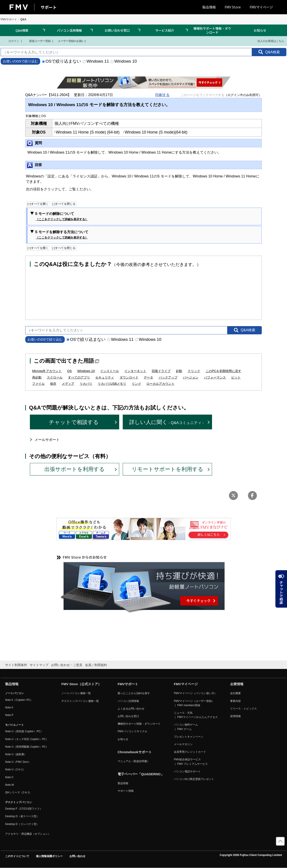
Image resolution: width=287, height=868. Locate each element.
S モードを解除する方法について (62, 235)
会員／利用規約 (96, 665)
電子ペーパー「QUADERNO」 (141, 774)
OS (70, 371)
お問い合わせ (77, 856)
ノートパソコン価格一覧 (76, 693)
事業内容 (235, 701)
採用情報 (235, 716)
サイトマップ (39, 665)
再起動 (37, 377)
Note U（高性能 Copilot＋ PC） (24, 731)
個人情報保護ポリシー (49, 856)
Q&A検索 (22, 30)
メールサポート (47, 440)
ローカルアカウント (160, 384)
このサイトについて (17, 856)
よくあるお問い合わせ (131, 709)
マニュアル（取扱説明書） (134, 761)
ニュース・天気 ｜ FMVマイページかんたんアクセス (196, 715)
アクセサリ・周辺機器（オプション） (28, 834)
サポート (49, 7)
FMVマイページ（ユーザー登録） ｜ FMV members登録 (194, 703)
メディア (68, 384)
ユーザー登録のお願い (69, 41)
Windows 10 (124, 61)
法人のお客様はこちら (268, 41)
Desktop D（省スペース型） (22, 816)
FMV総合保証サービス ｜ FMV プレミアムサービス (191, 762)
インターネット (135, 371)
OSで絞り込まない (62, 61)
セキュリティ (105, 377)
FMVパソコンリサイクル (132, 731)
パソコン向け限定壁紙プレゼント (194, 779)
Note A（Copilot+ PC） (19, 700)
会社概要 (235, 693)
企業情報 (237, 684)
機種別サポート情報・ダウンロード (212, 30)
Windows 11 (96, 61)
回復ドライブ (161, 371)
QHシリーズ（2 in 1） (18, 792)
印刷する (162, 95)
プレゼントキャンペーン (189, 737)
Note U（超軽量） (16, 754)
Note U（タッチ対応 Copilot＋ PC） (27, 739)
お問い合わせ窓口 (117, 30)
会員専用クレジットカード (190, 752)
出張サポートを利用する (75, 469)
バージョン (191, 377)
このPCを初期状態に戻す (223, 371)
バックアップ (168, 377)
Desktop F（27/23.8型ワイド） (24, 809)
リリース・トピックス (243, 709)
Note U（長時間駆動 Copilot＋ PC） (27, 747)
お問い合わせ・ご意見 (67, 665)
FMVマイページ (261, 7)
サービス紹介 (165, 30)
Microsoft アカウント (47, 371)
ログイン (11, 41)
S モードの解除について (61, 217)
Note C (9, 777)
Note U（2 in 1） (15, 769)
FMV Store (233, 7)
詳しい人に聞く (167, 422)
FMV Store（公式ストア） (81, 684)
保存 (53, 384)
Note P (9, 715)
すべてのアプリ (79, 377)
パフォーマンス (215, 377)
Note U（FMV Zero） (18, 762)
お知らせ (260, 30)
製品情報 (209, 7)
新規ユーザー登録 (37, 41)
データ (148, 377)
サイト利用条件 (16, 665)
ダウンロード (129, 377)
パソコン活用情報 (69, 30)
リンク (136, 384)
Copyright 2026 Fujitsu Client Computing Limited (251, 855)
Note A (9, 708)
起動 (179, 371)
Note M (9, 785)
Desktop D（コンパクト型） (22, 824)
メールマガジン (183, 744)
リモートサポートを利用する (167, 469)
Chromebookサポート (135, 752)
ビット (236, 377)
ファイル (38, 384)
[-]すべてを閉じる (64, 204)
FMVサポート (9, 19)
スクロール (55, 377)
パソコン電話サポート (187, 771)
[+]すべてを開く (38, 204)
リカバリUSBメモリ (112, 384)
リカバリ (86, 384)
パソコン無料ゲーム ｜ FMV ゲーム (186, 727)
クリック (194, 371)
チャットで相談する (74, 422)
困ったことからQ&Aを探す (134, 693)
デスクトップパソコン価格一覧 (80, 701)
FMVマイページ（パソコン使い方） (195, 693)
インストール (110, 371)
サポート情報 (126, 791)
